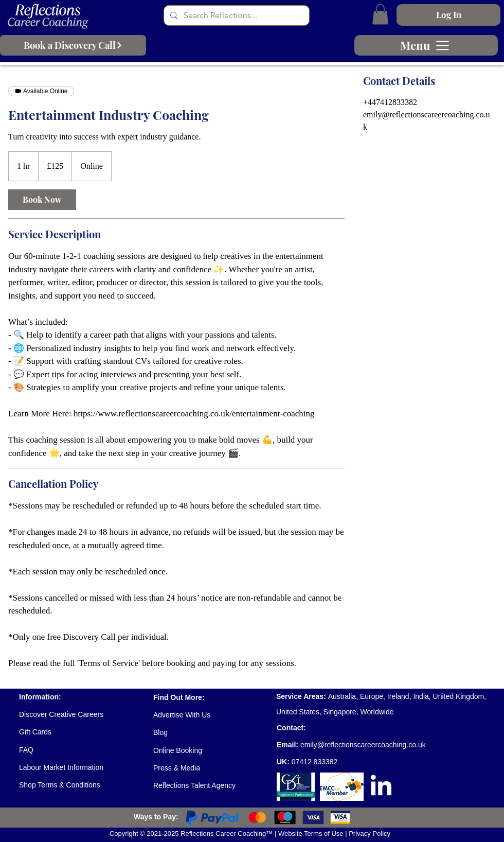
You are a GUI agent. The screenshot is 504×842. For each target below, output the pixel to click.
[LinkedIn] (381, 787)
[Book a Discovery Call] (73, 45)
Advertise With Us (182, 715)
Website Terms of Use (312, 834)
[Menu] (426, 45)
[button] (380, 14)
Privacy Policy (370, 834)
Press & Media (177, 768)
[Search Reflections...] (236, 15)
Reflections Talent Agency (194, 785)
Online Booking (178, 750)
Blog (160, 732)
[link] (42, 200)
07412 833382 (315, 762)
